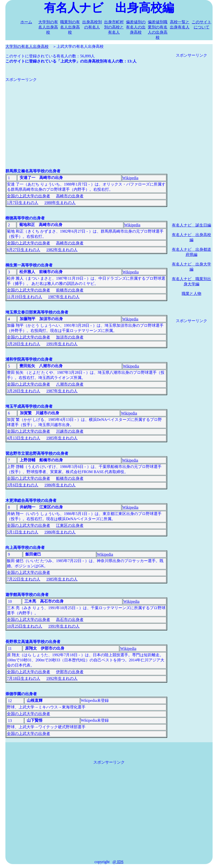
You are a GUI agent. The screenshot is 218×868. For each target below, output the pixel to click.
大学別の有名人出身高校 (48, 27)
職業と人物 (191, 294)
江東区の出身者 (70, 525)
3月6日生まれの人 (23, 485)
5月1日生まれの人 (23, 532)
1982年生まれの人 (62, 250)
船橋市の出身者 (70, 478)
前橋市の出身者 (70, 290)
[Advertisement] (86, 117)
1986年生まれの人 (60, 485)
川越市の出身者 (70, 431)
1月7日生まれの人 (23, 203)
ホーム (26, 22)
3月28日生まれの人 (24, 344)
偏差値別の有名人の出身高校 (136, 27)
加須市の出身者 (70, 337)
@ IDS (118, 862)
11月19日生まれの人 (24, 297)
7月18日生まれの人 (24, 678)
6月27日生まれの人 (24, 250)
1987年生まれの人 (64, 297)
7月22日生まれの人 (24, 579)
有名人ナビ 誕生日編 (191, 225)
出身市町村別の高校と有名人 (114, 27)
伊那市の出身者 (70, 672)
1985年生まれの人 (62, 438)
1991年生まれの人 (62, 344)
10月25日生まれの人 (25, 626)
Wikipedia (130, 178)
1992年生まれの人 (62, 678)
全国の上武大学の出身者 (28, 196)
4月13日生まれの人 (24, 438)
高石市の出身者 (70, 620)
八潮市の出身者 (70, 384)
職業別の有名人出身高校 (70, 27)
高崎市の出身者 (70, 196)
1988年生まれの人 (60, 203)
